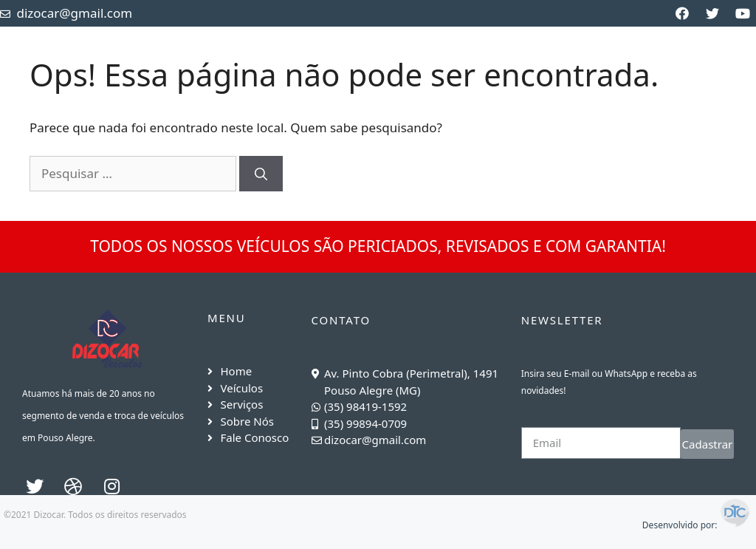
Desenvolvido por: (697, 525)
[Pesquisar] (261, 174)
